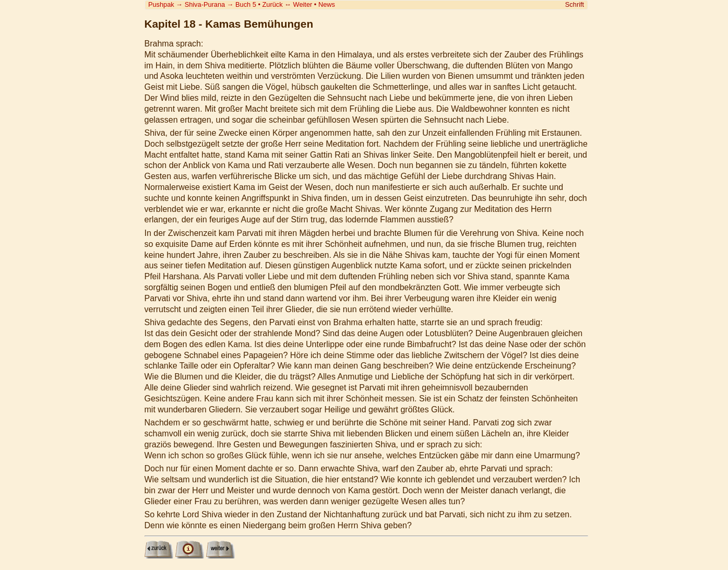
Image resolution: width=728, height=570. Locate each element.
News (327, 4)
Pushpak (161, 4)
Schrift (575, 4)
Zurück (273, 4)
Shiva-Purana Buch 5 (220, 4)
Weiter (303, 4)
